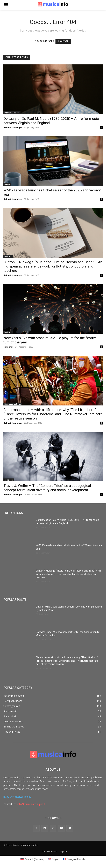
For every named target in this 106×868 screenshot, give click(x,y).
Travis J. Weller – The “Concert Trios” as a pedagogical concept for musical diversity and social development (47, 488)
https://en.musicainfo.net (17, 797)
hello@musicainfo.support (31, 804)
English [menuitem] (56, 859)
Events (7, 184)
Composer (9, 480)
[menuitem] (32, 859)
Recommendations (13, 404)
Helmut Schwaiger (13, 127)
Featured (8, 256)
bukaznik (8, 347)
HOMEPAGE (63, 41)
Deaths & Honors (12, 113)
